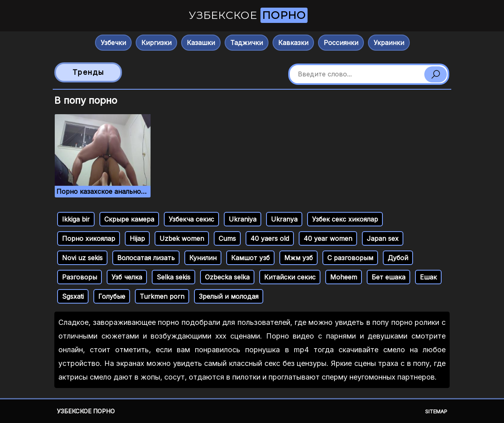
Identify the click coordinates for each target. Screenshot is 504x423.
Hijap (137, 238)
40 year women (328, 238)
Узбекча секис (191, 219)
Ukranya (284, 219)
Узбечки (113, 43)
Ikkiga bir (76, 219)
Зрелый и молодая (229, 296)
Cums (227, 238)
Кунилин (203, 258)
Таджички (247, 43)
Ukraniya (243, 219)
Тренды (88, 72)
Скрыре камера (129, 219)
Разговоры (80, 277)
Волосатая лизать (146, 258)
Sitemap (436, 411)
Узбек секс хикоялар (345, 219)
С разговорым (350, 258)
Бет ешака (388, 277)
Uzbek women (182, 238)
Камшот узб (250, 258)
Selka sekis (174, 277)
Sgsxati (73, 296)
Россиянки (341, 43)
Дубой (398, 258)
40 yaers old (270, 238)
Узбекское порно (86, 411)
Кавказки (293, 43)
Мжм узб (298, 258)
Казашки (201, 43)
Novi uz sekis (82, 258)
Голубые (112, 296)
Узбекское (248, 15)
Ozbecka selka (227, 277)
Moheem (344, 277)
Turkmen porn (162, 296)
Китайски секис (290, 277)
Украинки (389, 43)
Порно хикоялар (89, 238)
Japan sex (383, 238)
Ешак (428, 277)
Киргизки (156, 43)
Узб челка (127, 277)
